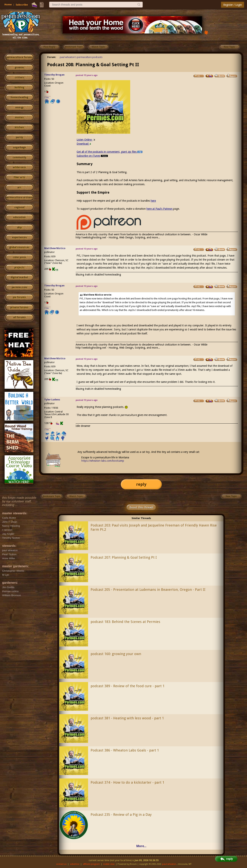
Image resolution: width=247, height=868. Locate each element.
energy (19, 108)
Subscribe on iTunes (93, 156)
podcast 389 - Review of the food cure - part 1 (128, 686)
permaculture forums (19, 57)
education (19, 217)
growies (19, 68)
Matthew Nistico (55, 248)
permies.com (19, 287)
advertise (75, 864)
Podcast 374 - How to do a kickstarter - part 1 (127, 782)
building (19, 87)
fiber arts (19, 177)
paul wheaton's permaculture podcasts (81, 57)
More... (141, 846)
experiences (19, 237)
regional (19, 207)
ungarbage (19, 148)
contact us (61, 864)
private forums (19, 307)
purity (19, 137)
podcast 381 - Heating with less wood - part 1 (127, 718)
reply (141, 484)
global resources (19, 247)
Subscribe (22, 5)
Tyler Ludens (52, 400)
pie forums (19, 297)
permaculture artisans (19, 197)
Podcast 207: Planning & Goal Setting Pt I (124, 557)
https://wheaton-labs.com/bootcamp (103, 461)
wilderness (19, 167)
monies (19, 117)
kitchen (19, 127)
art (19, 187)
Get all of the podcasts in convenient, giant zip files (110, 152)
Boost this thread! (141, 507)
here (153, 201)
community (19, 157)
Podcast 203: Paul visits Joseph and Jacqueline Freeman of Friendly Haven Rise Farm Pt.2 (154, 527)
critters (19, 77)
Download (84, 144)
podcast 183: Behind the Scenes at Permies (125, 622)
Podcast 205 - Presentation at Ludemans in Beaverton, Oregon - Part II (148, 590)
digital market (19, 277)
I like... (48, 97)
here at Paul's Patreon (160, 209)
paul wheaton (169, 864)
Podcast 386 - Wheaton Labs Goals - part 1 (125, 750)
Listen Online (86, 140)
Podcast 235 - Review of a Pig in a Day (121, 815)
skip (19, 227)
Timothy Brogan (54, 75)
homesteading (19, 97)
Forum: (52, 57)
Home (8, 4)
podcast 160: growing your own (116, 654)
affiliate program (91, 864)
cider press (19, 257)
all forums (19, 317)
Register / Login (233, 5)
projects (19, 267)
